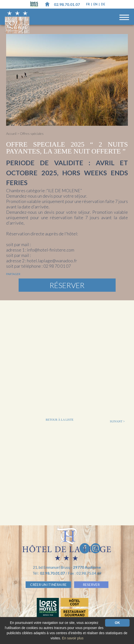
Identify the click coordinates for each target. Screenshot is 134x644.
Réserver (67, 285)
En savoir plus (73, 638)
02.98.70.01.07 (67, 4)
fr (88, 4)
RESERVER (91, 585)
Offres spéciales (32, 133)
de (103, 4)
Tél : (49, 573)
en (96, 4)
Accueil (11, 133)
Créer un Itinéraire (48, 585)
